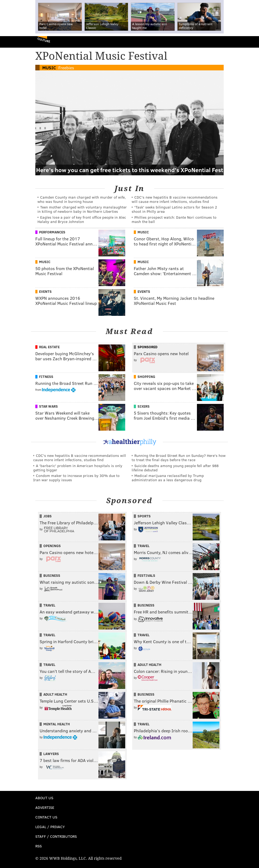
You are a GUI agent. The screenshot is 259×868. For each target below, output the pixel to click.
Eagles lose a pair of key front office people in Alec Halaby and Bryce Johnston (82, 219)
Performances (52, 232)
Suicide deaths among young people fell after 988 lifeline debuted (175, 468)
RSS (39, 846)
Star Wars (48, 406)
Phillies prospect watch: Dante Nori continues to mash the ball (174, 219)
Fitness (46, 377)
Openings (52, 546)
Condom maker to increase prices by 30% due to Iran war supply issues (76, 478)
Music (49, 68)
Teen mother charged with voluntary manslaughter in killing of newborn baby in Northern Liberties (82, 209)
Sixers (144, 406)
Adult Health (149, 665)
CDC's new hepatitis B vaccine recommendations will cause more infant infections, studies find (175, 199)
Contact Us (46, 817)
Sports (144, 516)
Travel (144, 546)
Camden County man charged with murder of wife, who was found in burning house (82, 199)
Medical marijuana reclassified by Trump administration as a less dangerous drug (168, 478)
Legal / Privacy (50, 827)
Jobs (47, 516)
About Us (44, 798)
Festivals (146, 575)
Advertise (45, 807)
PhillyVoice (13, 42)
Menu (250, 42)
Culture (44, 40)
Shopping (146, 377)
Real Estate (49, 347)
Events (45, 291)
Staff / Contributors (56, 836)
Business (52, 575)
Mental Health (57, 724)
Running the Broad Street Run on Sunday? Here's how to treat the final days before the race (179, 458)
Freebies (66, 68)
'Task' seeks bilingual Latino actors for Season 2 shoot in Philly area (174, 209)
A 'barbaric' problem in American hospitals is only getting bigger (78, 468)
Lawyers (51, 754)
